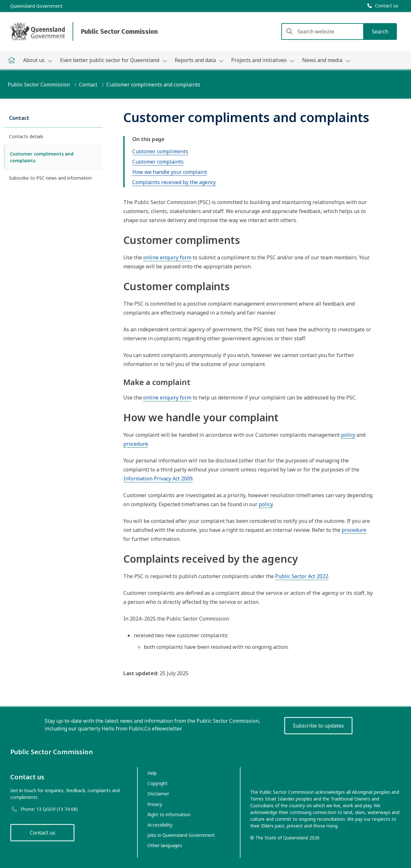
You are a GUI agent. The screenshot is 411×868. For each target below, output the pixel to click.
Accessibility (160, 825)
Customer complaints (158, 162)
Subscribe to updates (318, 726)
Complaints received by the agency (174, 182)
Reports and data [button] (199, 60)
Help (152, 773)
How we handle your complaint (170, 172)
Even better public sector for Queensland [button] (114, 60)
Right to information (169, 814)
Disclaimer (158, 794)
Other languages (165, 845)
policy (348, 435)
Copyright (157, 783)
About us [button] (38, 60)
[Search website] (339, 31)
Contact (88, 85)
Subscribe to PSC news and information (50, 178)
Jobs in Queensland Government (181, 835)
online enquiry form (167, 257)
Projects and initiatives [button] (263, 60)
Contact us (43, 833)
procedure (136, 444)
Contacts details (26, 136)
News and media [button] (326, 60)
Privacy (155, 804)
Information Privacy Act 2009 (158, 479)
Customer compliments (160, 151)
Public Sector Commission (39, 85)
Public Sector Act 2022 (302, 576)
